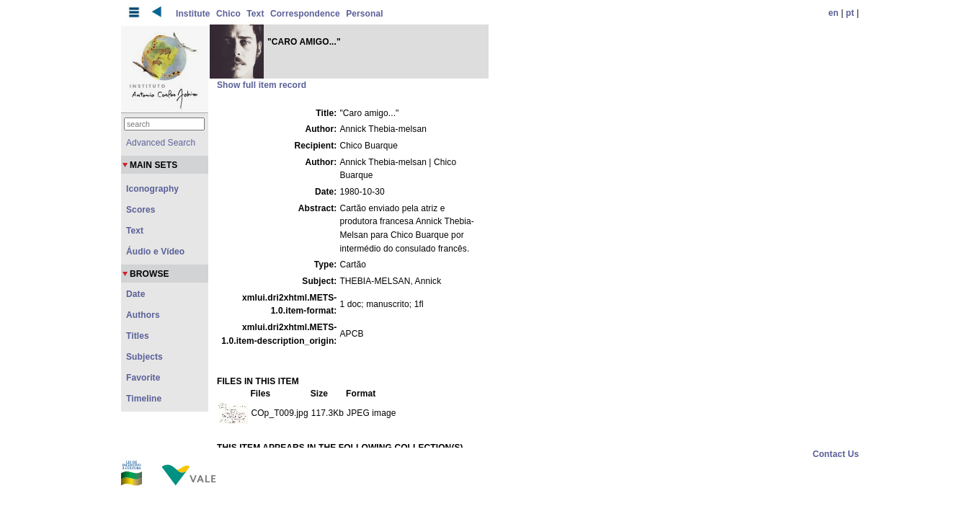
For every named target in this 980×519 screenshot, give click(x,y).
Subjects (144, 357)
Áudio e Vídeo (155, 252)
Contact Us (836, 454)
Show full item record (262, 85)
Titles (138, 336)
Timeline (144, 399)
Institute (193, 14)
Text (255, 14)
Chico (228, 14)
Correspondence (305, 14)
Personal (365, 14)
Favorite (143, 378)
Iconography (152, 189)
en (834, 13)
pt (850, 13)
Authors (143, 315)
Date (135, 294)
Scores (141, 210)
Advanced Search (161, 143)
